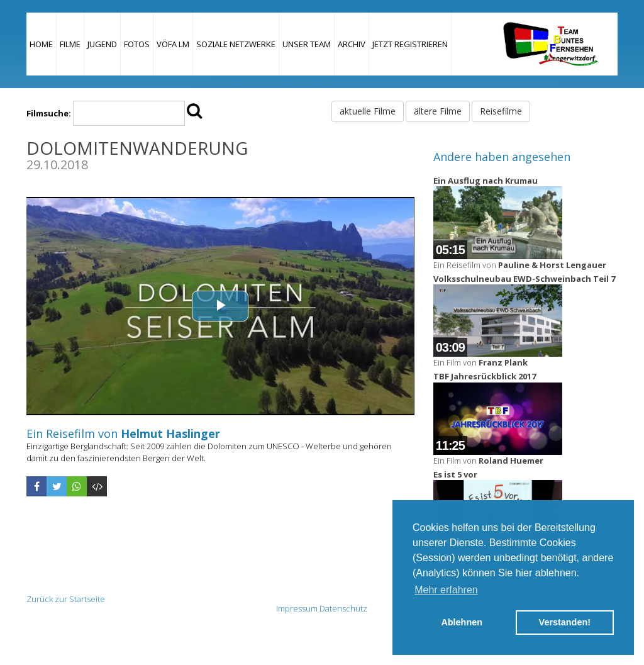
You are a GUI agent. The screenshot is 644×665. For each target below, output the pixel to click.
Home (41, 44)
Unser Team (307, 44)
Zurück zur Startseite (66, 599)
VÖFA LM (173, 44)
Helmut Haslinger (170, 433)
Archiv (352, 44)
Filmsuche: (49, 113)
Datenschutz (343, 608)
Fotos (137, 44)
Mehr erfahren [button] (446, 590)
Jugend (102, 44)
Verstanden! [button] (565, 622)
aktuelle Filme (368, 111)
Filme (70, 44)
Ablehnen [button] (462, 622)
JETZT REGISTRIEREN (410, 44)
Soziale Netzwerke (236, 44)
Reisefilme (501, 111)
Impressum (297, 608)
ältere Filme (438, 111)
